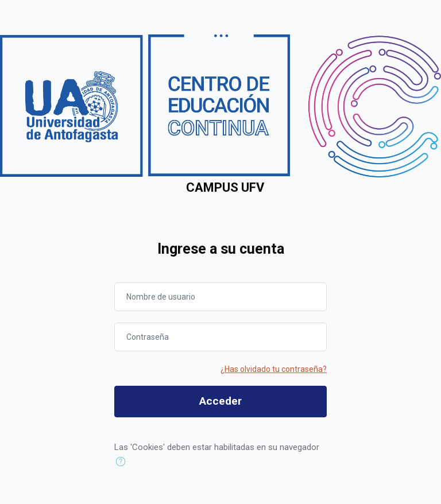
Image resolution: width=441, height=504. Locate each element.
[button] (123, 462)
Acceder (220, 401)
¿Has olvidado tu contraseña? (274, 369)
